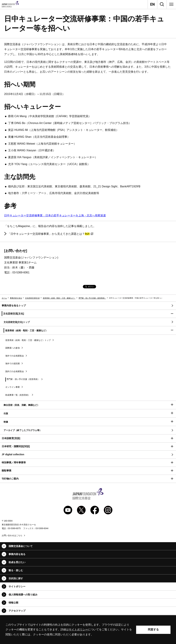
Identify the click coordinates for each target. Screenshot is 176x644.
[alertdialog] (88, 630)
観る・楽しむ (16, 570)
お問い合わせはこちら (12, 535)
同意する (153, 629)
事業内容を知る (16, 298)
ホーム (4, 298)
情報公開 (13, 603)
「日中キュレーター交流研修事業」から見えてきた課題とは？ (50, 234)
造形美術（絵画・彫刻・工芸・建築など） (59, 298)
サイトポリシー (17, 586)
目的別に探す (16, 578)
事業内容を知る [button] (17, 554)
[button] (88, 314)
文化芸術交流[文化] (32, 298)
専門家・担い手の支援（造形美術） (92, 298)
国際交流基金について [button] (21, 546)
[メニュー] (171, 4)
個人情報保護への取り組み (23, 595)
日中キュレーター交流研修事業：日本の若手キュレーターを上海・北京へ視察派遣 (55, 215)
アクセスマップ (17, 611)
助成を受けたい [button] (17, 562)
